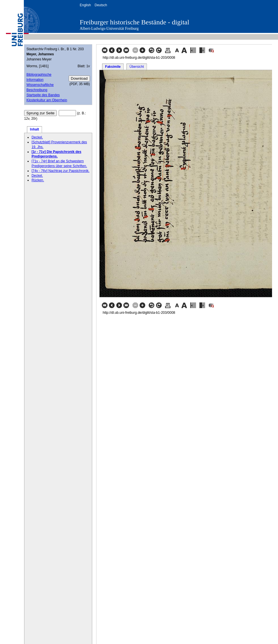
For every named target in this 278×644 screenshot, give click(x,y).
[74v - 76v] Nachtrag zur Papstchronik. (60, 171)
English (85, 5)
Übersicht (137, 67)
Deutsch (101, 5)
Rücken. (38, 180)
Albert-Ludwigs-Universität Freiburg (109, 29)
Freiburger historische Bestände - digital (134, 22)
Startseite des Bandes (43, 95)
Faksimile (113, 67)
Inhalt (35, 129)
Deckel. (37, 137)
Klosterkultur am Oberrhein (47, 100)
